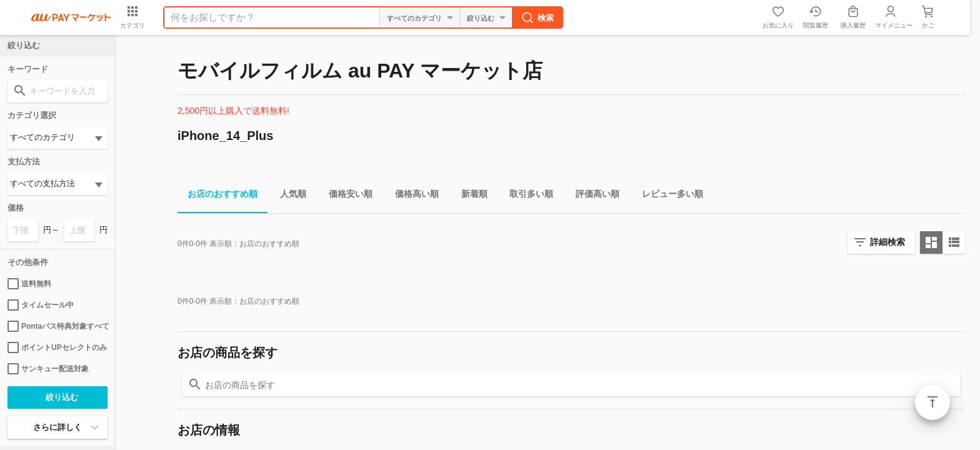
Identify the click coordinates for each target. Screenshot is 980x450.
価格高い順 (412, 196)
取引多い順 (526, 196)
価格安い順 (346, 196)
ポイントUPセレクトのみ (57, 347)
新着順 (469, 196)
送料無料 (29, 284)
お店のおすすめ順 (217, 196)
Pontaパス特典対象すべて (57, 326)
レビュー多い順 (667, 196)
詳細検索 (887, 242)
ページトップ (932, 402)
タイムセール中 (41, 305)
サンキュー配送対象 (48, 369)
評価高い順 (592, 196)
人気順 (288, 196)
